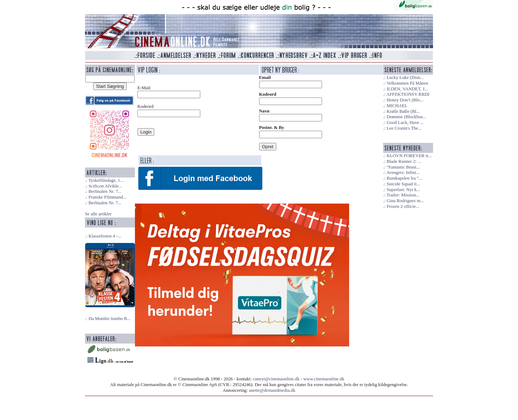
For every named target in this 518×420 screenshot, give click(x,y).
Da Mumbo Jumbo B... (109, 319)
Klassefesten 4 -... (105, 236)
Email (265, 77)
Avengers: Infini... (403, 172)
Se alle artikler (98, 214)
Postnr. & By (272, 127)
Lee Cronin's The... (404, 128)
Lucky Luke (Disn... (405, 77)
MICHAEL (397, 106)
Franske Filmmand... (107, 197)
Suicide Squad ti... (403, 184)
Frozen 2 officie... (403, 206)
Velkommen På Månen (408, 83)
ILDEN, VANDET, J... (407, 89)
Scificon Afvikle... (105, 186)
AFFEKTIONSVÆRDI (408, 94)
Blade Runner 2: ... (404, 161)
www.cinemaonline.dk (324, 379)
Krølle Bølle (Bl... (403, 111)
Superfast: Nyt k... (403, 190)
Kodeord (268, 94)
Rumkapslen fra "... (404, 178)
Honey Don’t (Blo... (405, 100)
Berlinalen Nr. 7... (105, 191)
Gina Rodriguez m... (405, 201)
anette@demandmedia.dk (272, 390)
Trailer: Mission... (403, 195)
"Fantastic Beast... (403, 167)
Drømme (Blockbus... (406, 117)
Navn (264, 111)
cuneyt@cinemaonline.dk (276, 379)
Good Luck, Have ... (405, 122)
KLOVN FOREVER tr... (409, 156)
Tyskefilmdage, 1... (106, 180)
